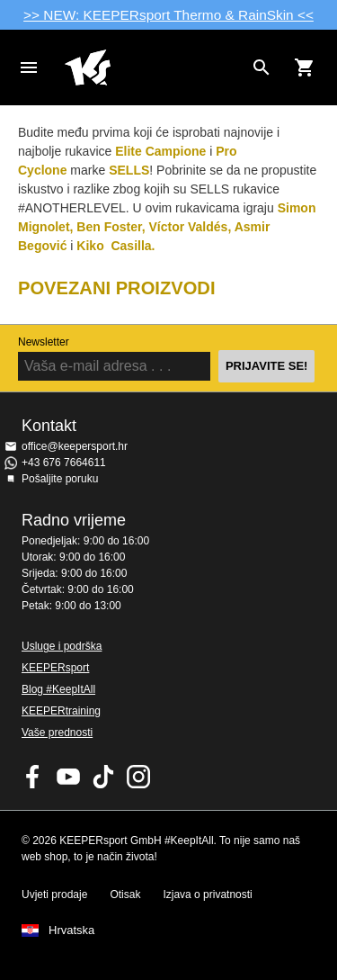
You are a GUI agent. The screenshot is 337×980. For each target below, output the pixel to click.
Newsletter (44, 342)
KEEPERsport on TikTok (103, 777)
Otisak (125, 895)
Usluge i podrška (62, 646)
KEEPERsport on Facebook (33, 777)
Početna (154, 67)
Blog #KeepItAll (58, 689)
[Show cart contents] (305, 67)
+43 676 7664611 (64, 463)
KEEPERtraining (61, 711)
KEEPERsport (55, 668)
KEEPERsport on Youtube (68, 777)
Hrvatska (71, 931)
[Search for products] (262, 67)
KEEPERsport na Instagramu (138, 777)
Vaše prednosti (57, 733)
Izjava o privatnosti (207, 895)
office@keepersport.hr (75, 446)
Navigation (29, 67)
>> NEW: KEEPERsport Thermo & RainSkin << (168, 15)
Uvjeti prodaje (54, 895)
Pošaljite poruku (60, 479)
